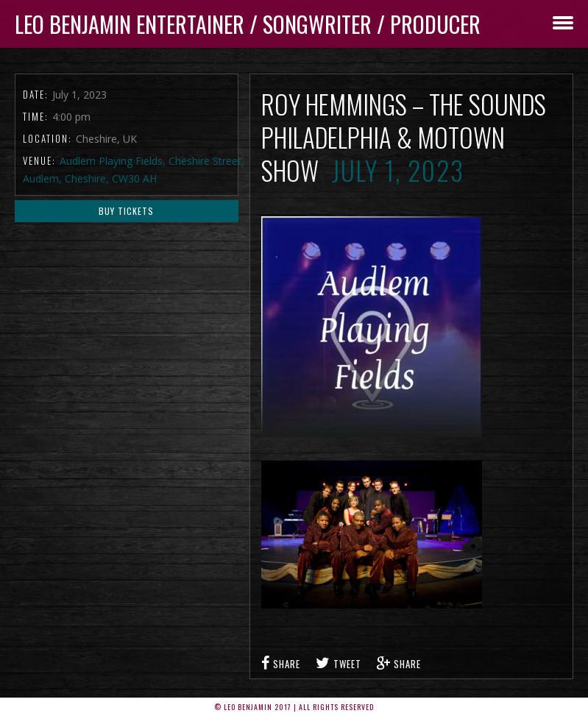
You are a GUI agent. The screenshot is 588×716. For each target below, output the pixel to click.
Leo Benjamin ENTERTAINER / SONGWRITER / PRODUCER (248, 24)
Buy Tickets (126, 211)
